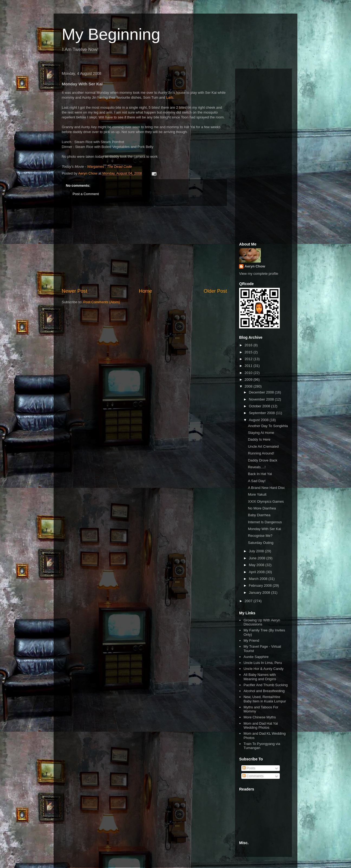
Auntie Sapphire (256, 657)
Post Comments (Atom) (102, 302)
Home (146, 291)
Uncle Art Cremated (263, 446)
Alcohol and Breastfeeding (264, 691)
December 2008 (262, 392)
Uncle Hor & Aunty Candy (263, 669)
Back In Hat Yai (260, 474)
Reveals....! (257, 467)
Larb (170, 97)
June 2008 (258, 558)
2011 (249, 366)
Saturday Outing (261, 543)
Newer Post (74, 291)
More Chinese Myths (260, 717)
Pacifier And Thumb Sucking (266, 685)
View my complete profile (259, 274)
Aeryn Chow (255, 266)
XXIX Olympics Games (266, 501)
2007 (249, 601)
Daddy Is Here (259, 439)
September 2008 (262, 413)
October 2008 (260, 406)
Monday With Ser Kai (264, 529)
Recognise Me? (260, 536)
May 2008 (257, 565)
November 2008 (262, 399)
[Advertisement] (144, 247)
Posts (249, 768)
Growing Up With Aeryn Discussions (262, 622)
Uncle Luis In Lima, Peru (263, 663)
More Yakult (257, 494)
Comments (253, 776)
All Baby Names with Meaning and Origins (260, 677)
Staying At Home (261, 433)
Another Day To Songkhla (268, 426)
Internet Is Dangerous (265, 522)
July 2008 (257, 551)
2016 (249, 345)
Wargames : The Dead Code (110, 167)
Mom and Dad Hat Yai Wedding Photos (261, 726)
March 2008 (259, 579)
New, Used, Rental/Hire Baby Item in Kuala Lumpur (265, 699)
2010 (249, 373)
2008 (249, 386)
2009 (249, 380)
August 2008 (259, 420)
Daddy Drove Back (262, 460)
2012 (249, 359)
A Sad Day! (257, 481)
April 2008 (257, 572)
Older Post (215, 291)
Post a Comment (86, 194)
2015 (249, 352)
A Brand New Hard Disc (266, 488)
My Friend (251, 640)
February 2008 (261, 585)
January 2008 (260, 593)
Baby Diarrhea (259, 515)
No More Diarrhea (262, 508)
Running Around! (261, 453)
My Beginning (111, 34)
